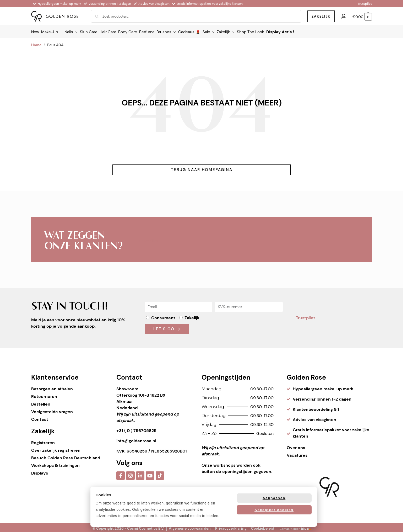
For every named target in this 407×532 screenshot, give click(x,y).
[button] (362, 17)
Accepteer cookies (274, 510)
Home (36, 43)
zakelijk (321, 16)
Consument (163, 315)
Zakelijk (192, 315)
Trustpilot (365, 4)
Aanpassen (274, 498)
